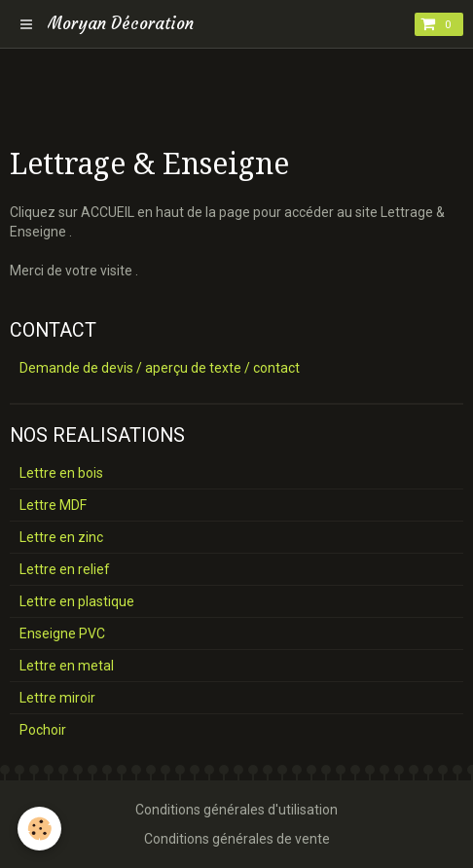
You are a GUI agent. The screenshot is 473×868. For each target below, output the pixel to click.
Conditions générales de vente (237, 839)
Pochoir (43, 730)
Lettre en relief (65, 569)
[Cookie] (39, 829)
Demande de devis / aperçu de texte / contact (160, 368)
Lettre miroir (57, 698)
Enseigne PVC (62, 633)
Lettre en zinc (61, 537)
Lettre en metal (67, 666)
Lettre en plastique (77, 601)
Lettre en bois (61, 473)
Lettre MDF (53, 505)
